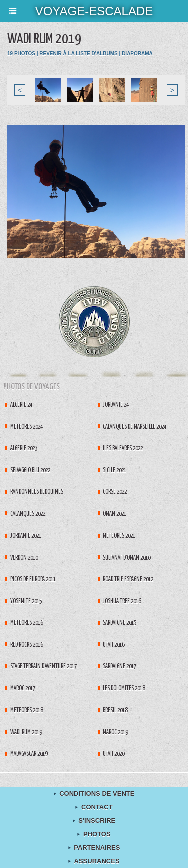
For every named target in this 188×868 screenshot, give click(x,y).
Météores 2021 (119, 536)
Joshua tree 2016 (122, 601)
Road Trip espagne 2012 (128, 579)
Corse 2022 (115, 492)
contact (94, 807)
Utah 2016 (114, 645)
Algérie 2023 (24, 449)
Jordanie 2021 (26, 536)
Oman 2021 (115, 514)
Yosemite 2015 (26, 601)
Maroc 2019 (115, 732)
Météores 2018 (26, 710)
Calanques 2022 (28, 514)
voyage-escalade (94, 11)
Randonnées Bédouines (37, 492)
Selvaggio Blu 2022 (30, 471)
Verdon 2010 (24, 558)
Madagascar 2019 (29, 754)
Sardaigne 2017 (120, 667)
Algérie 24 (21, 405)
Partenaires (94, 848)
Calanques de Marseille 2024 (135, 427)
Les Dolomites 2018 (124, 689)
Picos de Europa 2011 (33, 579)
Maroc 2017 (23, 689)
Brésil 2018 (115, 710)
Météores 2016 (26, 623)
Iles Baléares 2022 (123, 449)
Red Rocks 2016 (26, 645)
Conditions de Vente (94, 794)
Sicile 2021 (115, 471)
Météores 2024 (26, 427)
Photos (94, 834)
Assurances (94, 861)
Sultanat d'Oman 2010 (127, 558)
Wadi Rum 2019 (26, 732)
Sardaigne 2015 (120, 623)
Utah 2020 (114, 754)
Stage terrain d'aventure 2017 (43, 667)
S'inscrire (94, 821)
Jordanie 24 (116, 405)
